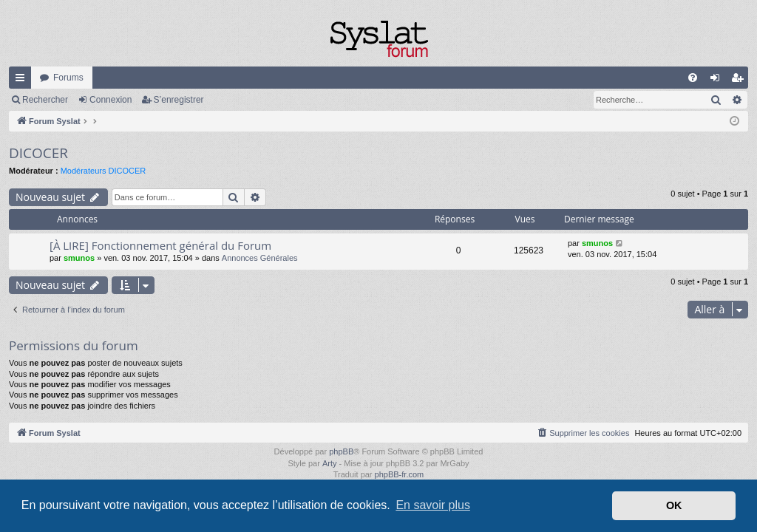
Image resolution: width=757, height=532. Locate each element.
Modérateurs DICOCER (103, 171)
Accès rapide (23, 81)
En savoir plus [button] (433, 505)
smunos (79, 258)
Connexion (111, 100)
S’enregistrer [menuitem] (740, 81)
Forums (68, 78)
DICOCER (38, 153)
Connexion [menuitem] (718, 81)
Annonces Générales (260, 258)
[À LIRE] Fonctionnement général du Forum (160, 245)
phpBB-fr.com (400, 474)
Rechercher (45, 100)
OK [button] (674, 505)
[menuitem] (693, 78)
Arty (330, 463)
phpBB (341, 451)
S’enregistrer (179, 100)
